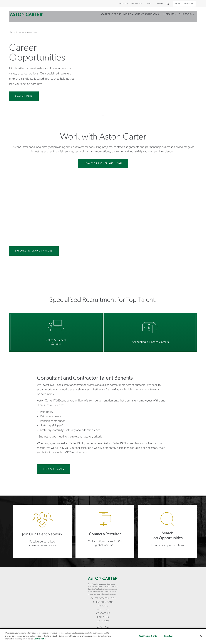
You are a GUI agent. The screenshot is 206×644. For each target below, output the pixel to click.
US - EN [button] (160, 4)
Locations (136, 4)
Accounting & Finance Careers (150, 332)
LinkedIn (99, 628)
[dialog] (103, 636)
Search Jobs (24, 96)
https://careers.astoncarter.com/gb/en (167, 531)
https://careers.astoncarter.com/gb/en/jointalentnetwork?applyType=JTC (42, 531)
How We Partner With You (103, 163)
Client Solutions (142, 17)
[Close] (201, 636)
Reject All (169, 636)
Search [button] (168, 4)
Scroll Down (103, 115)
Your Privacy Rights (148, 636)
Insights (165, 17)
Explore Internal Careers (34, 251)
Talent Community (184, 4)
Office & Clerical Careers (56, 332)
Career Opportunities (109, 17)
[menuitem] (110, 20)
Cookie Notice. (40, 639)
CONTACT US (103, 613)
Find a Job (123, 4)
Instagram (107, 628)
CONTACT (149, 4)
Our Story (184, 17)
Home (27, 17)
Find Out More (54, 469)
